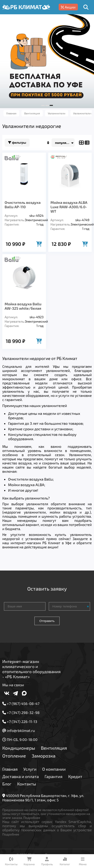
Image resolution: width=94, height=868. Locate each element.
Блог (7, 784)
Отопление (14, 756)
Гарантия (53, 776)
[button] (43, 105)
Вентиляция (54, 748)
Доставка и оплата (21, 776)
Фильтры (17, 143)
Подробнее (32, 818)
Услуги (30, 769)
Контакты (27, 784)
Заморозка (44, 756)
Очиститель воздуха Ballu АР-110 (23, 205)
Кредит (75, 776)
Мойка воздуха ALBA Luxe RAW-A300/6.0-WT (69, 207)
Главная (10, 769)
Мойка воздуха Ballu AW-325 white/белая (23, 306)
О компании (54, 769)
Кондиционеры (19, 748)
